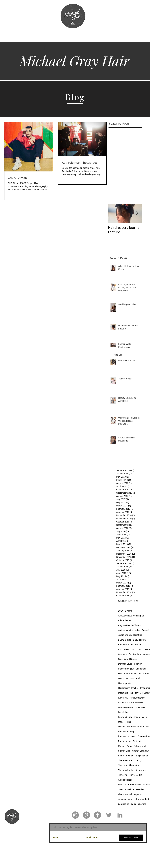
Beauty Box (124, 645)
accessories (138, 789)
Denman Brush (125, 664)
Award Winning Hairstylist (130, 635)
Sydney (130, 756)
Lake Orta (123, 702)
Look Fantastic (136, 702)
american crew (125, 799)
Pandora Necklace (127, 736)
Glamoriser (141, 669)
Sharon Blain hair (140, 751)
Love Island (124, 712)
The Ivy (138, 760)
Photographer (125, 741)
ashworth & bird (141, 799)
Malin (144, 717)
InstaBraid (145, 688)
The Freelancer (125, 760)
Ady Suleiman (125, 620)
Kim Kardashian (138, 698)
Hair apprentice (125, 683)
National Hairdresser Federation (133, 727)
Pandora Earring (126, 732)
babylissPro (124, 804)
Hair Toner (123, 678)
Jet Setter (145, 693)
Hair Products (130, 674)
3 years (128, 611)
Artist (138, 630)
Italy (137, 693)
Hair (120, 674)
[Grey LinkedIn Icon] (120, 815)
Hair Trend (135, 678)
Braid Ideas (124, 649)
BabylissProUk (140, 640)
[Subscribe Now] (131, 838)
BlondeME (136, 645)
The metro (134, 765)
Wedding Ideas (125, 780)
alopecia (138, 794)
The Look (123, 765)
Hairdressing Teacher (128, 688)
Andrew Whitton (126, 630)
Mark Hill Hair (125, 722)
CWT (133, 649)
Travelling (123, 775)
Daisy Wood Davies (127, 659)
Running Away (125, 746)
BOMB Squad (125, 640)
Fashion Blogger (126, 669)
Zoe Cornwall (124, 789)
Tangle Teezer (142, 756)
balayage (142, 804)
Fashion (138, 664)
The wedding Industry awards (132, 770)
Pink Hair (137, 741)
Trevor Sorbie (136, 775)
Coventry (122, 654)
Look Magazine (125, 707)
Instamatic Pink (125, 693)
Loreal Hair (140, 707)
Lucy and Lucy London (129, 717)
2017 (121, 611)
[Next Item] (137, 213)
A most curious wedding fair (131, 616)
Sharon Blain (124, 751)
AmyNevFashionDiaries (129, 625)
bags (133, 804)
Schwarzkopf (140, 746)
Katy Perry (123, 698)
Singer (121, 756)
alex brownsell (125, 794)
